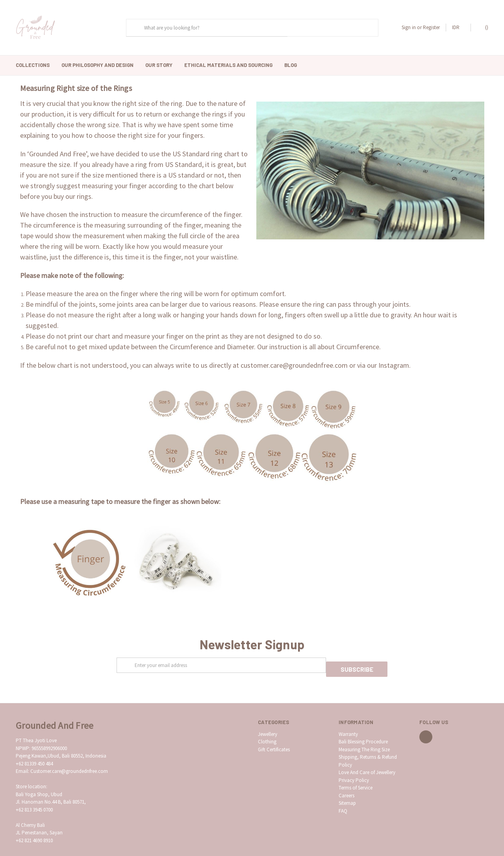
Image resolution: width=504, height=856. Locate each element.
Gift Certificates (274, 736)
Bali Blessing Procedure (363, 728)
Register (431, 27)
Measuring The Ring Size (364, 736)
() (483, 27)
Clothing (267, 728)
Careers (346, 782)
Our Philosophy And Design (97, 65)
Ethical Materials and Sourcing (228, 65)
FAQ (343, 797)
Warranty (348, 720)
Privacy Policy (354, 766)
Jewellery (268, 720)
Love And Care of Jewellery (367, 759)
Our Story (159, 65)
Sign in (409, 27)
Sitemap (347, 790)
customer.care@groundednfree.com (294, 355)
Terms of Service (356, 774)
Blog (291, 65)
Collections (33, 65)
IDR (458, 27)
